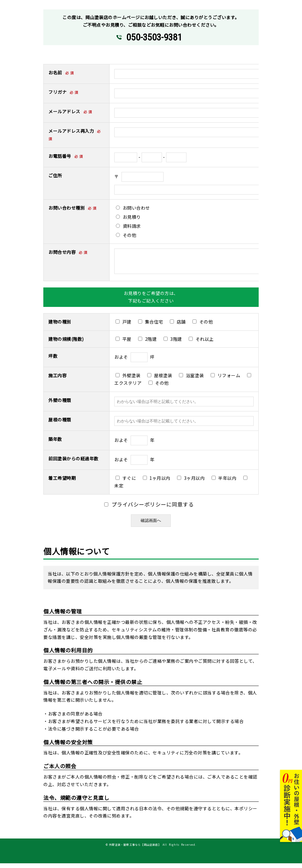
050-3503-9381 (154, 37)
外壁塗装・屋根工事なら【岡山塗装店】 (135, 849)
